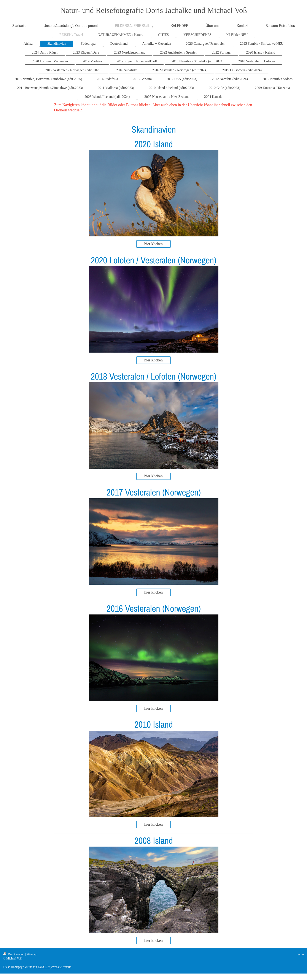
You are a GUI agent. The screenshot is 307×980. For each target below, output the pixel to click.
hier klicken (153, 244)
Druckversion (14, 954)
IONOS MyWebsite (50, 967)
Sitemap (32, 954)
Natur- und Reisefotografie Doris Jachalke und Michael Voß (153, 10)
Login (300, 954)
